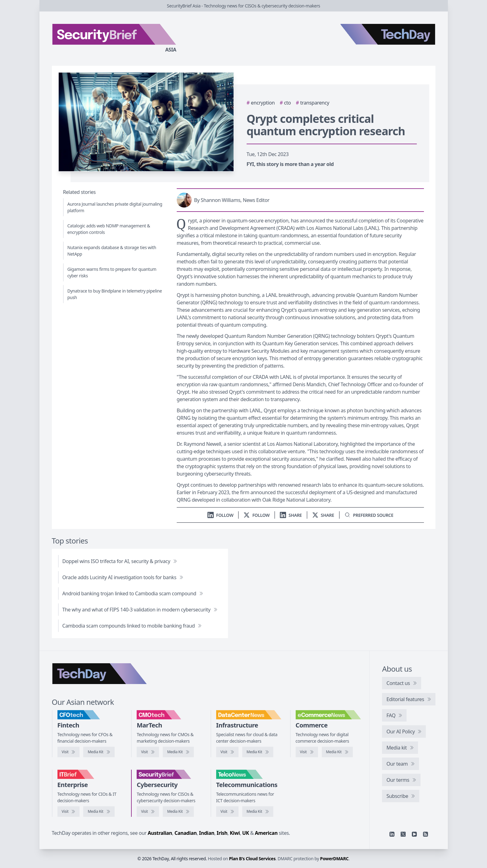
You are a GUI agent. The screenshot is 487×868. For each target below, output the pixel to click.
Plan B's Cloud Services (252, 859)
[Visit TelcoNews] (227, 812)
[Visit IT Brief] (69, 812)
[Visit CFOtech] (69, 752)
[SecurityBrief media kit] (178, 812)
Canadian (186, 833)
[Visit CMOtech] (148, 752)
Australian (160, 833)
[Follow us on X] (257, 515)
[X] (403, 834)
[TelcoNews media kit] (258, 812)
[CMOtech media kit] (178, 752)
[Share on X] (323, 515)
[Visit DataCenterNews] (227, 752)
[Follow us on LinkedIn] (221, 515)
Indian (207, 833)
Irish (222, 833)
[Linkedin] (392, 834)
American (266, 833)
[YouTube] (414, 834)
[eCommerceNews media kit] (337, 752)
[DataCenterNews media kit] (258, 752)
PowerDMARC (335, 859)
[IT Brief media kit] (99, 812)
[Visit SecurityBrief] (148, 812)
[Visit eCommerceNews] (307, 752)
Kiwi (235, 833)
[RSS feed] (426, 834)
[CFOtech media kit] (99, 752)
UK (246, 833)
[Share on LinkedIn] (291, 515)
